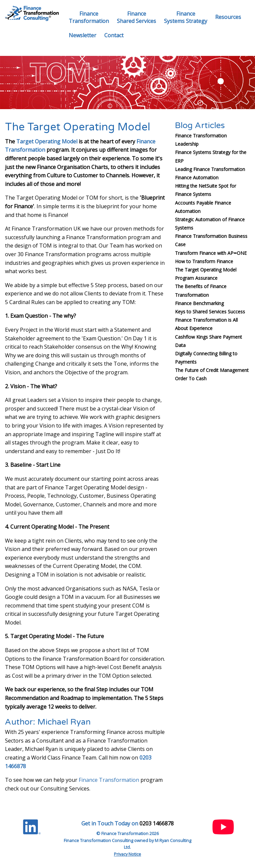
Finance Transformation (109, 780)
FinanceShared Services (136, 17)
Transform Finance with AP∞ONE (211, 253)
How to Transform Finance (204, 261)
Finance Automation (197, 177)
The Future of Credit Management (212, 370)
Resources (228, 17)
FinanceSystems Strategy (186, 17)
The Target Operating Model (206, 270)
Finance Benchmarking (199, 303)
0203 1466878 (157, 823)
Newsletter (83, 35)
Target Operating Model (47, 141)
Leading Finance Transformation (210, 169)
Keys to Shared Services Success (210, 312)
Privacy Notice (127, 854)
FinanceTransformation (89, 17)
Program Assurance (196, 278)
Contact (114, 35)
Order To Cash (191, 378)
